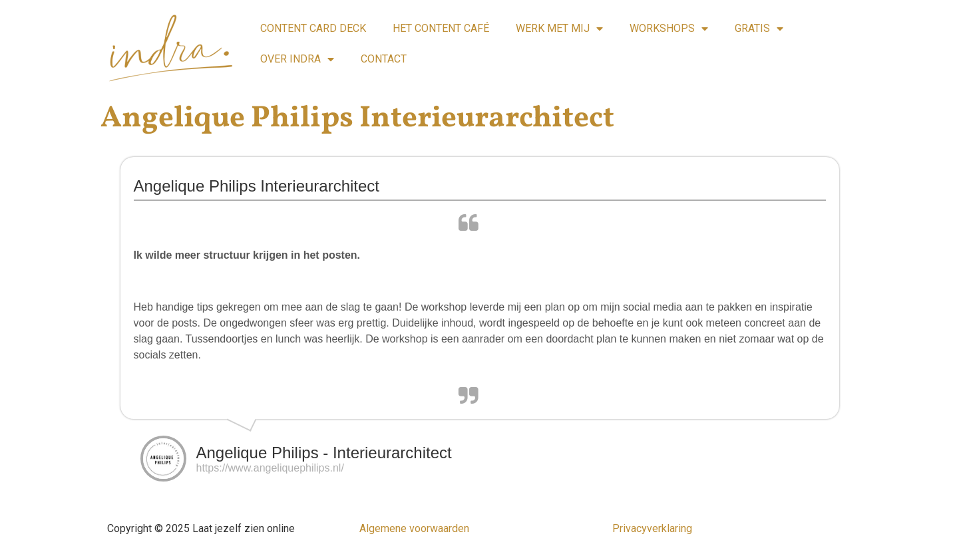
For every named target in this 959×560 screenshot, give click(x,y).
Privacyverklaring (652, 528)
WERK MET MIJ (559, 29)
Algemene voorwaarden (414, 528)
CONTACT (384, 59)
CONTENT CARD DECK (313, 28)
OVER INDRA (297, 59)
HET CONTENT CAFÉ (441, 28)
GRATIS (759, 29)
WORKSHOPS (669, 29)
